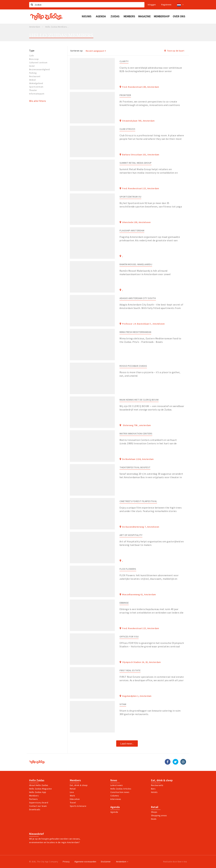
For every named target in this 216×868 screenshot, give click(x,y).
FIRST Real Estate (130, 670)
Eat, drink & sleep (162, 780)
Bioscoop (34, 59)
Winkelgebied (36, 83)
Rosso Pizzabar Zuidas (133, 366)
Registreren (166, 5)
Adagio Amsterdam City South (138, 298)
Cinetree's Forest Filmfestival (138, 501)
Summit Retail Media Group (136, 163)
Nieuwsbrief (36, 834)
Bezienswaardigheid (39, 69)
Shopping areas (159, 815)
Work (72, 796)
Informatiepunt (37, 94)
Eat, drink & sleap (79, 785)
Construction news (120, 792)
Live (72, 792)
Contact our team (38, 806)
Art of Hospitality (131, 535)
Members (34, 796)
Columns (115, 796)
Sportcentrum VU (130, 197)
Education (75, 799)
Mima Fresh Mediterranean (135, 332)
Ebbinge (124, 603)
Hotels (154, 792)
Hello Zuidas (37, 780)
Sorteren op (76, 51)
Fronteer (125, 95)
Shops (154, 812)
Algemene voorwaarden (85, 862)
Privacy (66, 862)
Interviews (116, 799)
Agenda (115, 807)
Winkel (32, 80)
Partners (34, 799)
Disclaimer (106, 862)
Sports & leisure (78, 806)
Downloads (35, 809)
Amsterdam (122, 862)
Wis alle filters (38, 101)
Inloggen (152, 5)
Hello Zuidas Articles (121, 789)
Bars (153, 789)
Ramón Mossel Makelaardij (136, 264)
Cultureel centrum (38, 62)
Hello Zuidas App (38, 792)
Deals (154, 819)
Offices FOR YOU (129, 637)
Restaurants (157, 785)
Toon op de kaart (174, 51)
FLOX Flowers (128, 569)
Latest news (117, 785)
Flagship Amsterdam (132, 230)
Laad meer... (127, 744)
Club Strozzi (127, 129)
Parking (33, 73)
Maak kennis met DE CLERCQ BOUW (139, 400)
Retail (73, 789)
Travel (73, 803)
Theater (33, 90)
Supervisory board (39, 803)
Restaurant (35, 76)
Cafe (32, 56)
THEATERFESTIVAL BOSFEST (135, 467)
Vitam (123, 704)
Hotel (32, 66)
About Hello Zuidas (39, 785)
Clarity (124, 61)
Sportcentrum (36, 87)
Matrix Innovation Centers (136, 434)
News (114, 780)
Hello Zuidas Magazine (40, 789)
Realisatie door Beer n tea (175, 862)
